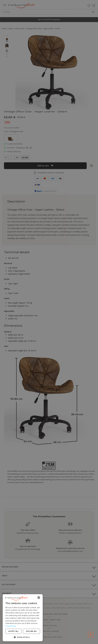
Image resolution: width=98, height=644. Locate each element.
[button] (23, 637)
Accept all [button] (13, 631)
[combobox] (39, 598)
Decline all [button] (31, 631)
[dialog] (23, 618)
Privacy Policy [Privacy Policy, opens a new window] (11, 626)
